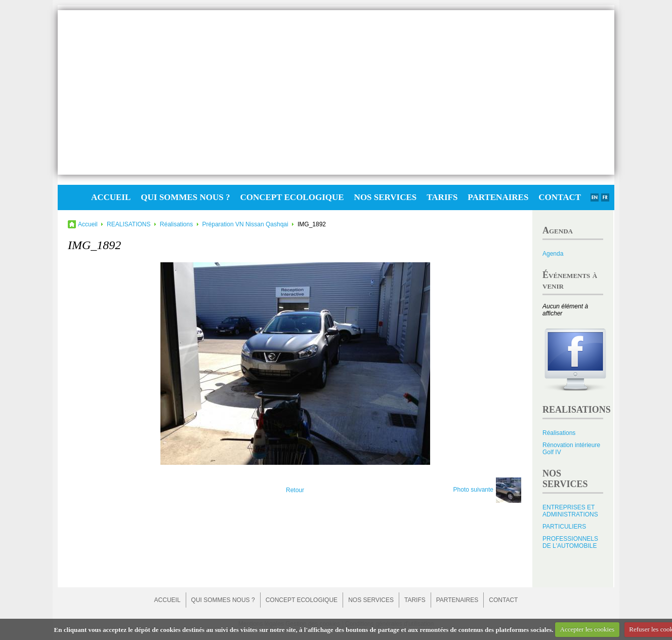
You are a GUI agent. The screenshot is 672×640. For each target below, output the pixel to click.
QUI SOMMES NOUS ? (185, 197)
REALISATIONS (129, 224)
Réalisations (176, 224)
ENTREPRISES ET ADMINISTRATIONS (570, 511)
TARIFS (442, 197)
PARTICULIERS (564, 527)
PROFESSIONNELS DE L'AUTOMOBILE (570, 542)
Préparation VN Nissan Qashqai (245, 224)
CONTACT (560, 197)
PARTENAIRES (498, 197)
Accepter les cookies (587, 629)
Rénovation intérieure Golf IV (571, 449)
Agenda (553, 254)
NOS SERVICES (386, 197)
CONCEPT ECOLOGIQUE (292, 197)
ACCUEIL (111, 197)
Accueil (88, 224)
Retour (295, 490)
